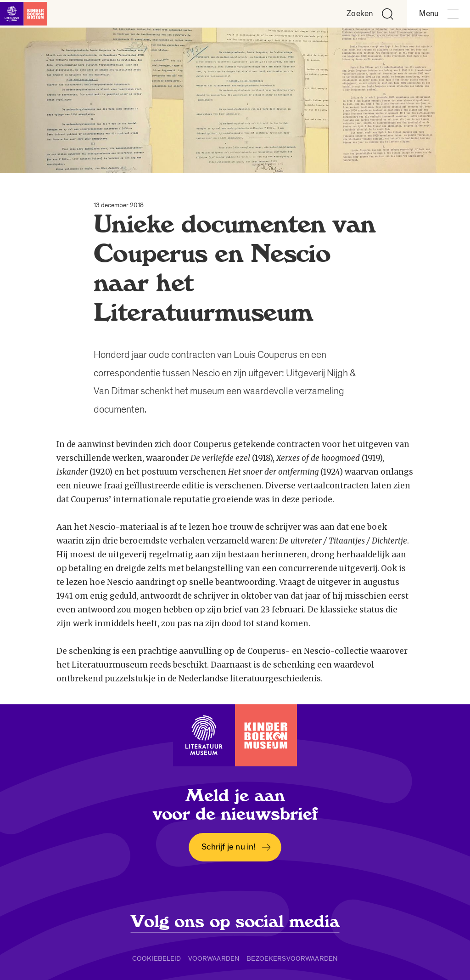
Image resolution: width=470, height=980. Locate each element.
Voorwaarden (214, 958)
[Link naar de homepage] (28, 14)
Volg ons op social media (235, 922)
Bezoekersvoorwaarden (292, 958)
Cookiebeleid (157, 958)
